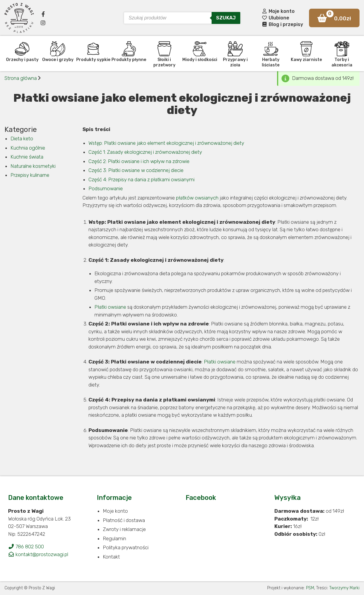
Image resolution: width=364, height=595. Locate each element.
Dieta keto (22, 139)
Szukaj (226, 18)
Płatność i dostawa (124, 520)
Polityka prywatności (126, 547)
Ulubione (275, 18)
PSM (310, 588)
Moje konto (278, 11)
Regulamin (114, 538)
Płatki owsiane (110, 307)
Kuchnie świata (27, 157)
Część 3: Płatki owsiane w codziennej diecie (136, 170)
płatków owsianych (197, 198)
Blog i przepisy (282, 24)
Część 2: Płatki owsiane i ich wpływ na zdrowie (139, 161)
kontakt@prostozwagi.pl (38, 554)
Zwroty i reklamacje (124, 529)
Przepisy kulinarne (30, 175)
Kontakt (111, 557)
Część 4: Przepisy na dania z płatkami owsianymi (142, 179)
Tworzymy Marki (344, 588)
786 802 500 (26, 547)
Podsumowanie (106, 188)
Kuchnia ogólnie (28, 148)
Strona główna (21, 78)
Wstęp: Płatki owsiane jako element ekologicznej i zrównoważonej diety (166, 143)
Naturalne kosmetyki (33, 166)
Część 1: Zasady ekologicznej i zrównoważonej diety (145, 152)
